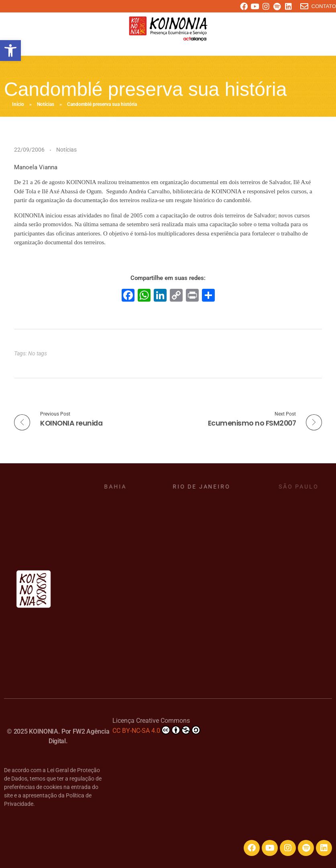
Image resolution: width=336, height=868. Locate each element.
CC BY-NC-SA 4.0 (156, 730)
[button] (10, 51)
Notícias (46, 104)
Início (18, 104)
